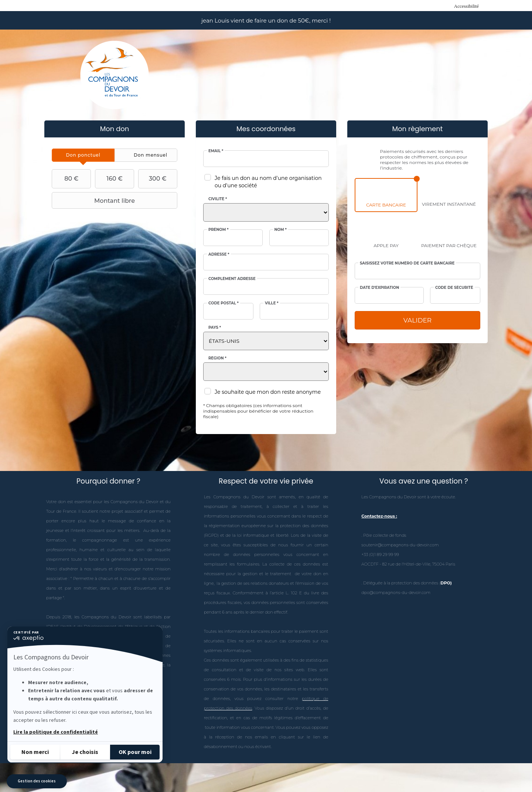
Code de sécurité (454, 288)
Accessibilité (466, 6)
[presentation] (83, 155)
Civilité (218, 199)
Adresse (219, 255)
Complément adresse (232, 279)
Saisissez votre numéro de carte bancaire (407, 263)
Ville (272, 303)
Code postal (224, 303)
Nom (281, 230)
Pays (215, 328)
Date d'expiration (379, 288)
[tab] (83, 155)
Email (216, 151)
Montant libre (94, 201)
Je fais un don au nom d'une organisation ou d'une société (268, 182)
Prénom (219, 230)
